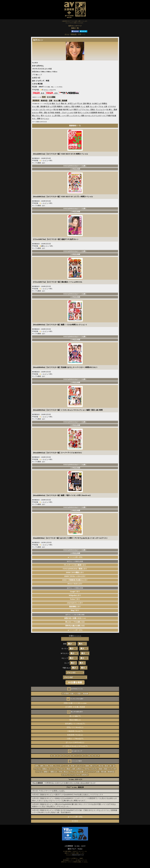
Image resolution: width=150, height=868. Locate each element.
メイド (107, 113)
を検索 (75, 622)
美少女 (56, 110)
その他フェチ (97, 103)
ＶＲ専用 (65, 694)
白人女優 (80, 772)
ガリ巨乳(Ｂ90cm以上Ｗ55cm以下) (75, 746)
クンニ (83, 107)
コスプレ (42, 110)
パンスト (48, 116)
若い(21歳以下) (75, 716)
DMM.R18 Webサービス (78, 855)
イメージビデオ (74, 775)
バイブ (104, 116)
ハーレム (39, 772)
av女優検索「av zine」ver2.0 (75, 846)
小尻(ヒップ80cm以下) (75, 739)
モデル (87, 769)
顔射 (76, 113)
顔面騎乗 (94, 113)
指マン (80, 113)
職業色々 (60, 107)
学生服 (114, 116)
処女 (107, 766)
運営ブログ (72, 849)
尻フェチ (73, 103)
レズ (51, 107)
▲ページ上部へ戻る (75, 557)
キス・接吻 (36, 119)
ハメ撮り (78, 694)
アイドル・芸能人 (89, 110)
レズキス (87, 113)
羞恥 (83, 116)
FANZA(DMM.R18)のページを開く (75, 166)
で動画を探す (75, 584)
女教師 (77, 107)
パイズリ (35, 110)
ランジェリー (101, 110)
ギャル (63, 769)
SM (115, 769)
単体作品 (44, 101)
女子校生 (51, 113)
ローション (45, 119)
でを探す (75, 569)
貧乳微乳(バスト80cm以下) (75, 724)
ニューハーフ (90, 772)
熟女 (68, 769)
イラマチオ (112, 107)
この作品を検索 (75, 169)
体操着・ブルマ (61, 113)
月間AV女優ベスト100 (75, 703)
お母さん (80, 769)
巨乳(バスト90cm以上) (75, 727)
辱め (62, 103)
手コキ (80, 103)
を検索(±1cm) (75, 618)
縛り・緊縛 (113, 110)
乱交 (47, 107)
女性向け (85, 775)
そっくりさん (54, 769)
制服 (109, 116)
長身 (73, 766)
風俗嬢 (86, 694)
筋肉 (87, 766)
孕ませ (66, 772)
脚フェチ (70, 110)
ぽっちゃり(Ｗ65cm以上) (75, 742)
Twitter (80, 849)
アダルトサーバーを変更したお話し (52, 791)
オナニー (50, 110)
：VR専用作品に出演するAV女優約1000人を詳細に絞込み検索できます (64, 783)
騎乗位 (105, 103)
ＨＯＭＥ (75, 821)
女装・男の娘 (101, 772)
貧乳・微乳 (39, 766)
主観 (51, 101)
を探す (75, 595)
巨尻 (112, 113)
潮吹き (89, 103)
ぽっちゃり (80, 766)
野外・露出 (43, 113)
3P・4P (67, 103)
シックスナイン (75, 116)
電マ (42, 116)
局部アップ (77, 110)
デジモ (49, 103)
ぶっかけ (70, 113)
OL (107, 110)
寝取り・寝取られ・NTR (53, 772)
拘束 (64, 110)
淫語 (73, 107)
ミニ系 (54, 116)
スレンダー (94, 107)
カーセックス (90, 116)
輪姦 (60, 110)
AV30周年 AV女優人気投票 (75, 707)
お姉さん (67, 107)
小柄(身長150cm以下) (75, 731)
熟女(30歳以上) (75, 720)
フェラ (58, 103)
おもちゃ (35, 113)
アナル (101, 107)
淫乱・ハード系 (63, 116)
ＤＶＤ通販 (51, 97)
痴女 (53, 103)
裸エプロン (36, 116)
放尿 (87, 107)
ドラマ (64, 775)
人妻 (105, 107)
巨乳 (55, 107)
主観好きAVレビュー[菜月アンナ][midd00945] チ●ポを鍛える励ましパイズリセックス (71, 795)
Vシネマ (99, 116)
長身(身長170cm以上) (75, 735)
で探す (75, 565)
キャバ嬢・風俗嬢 (60, 101)
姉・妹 (112, 766)
